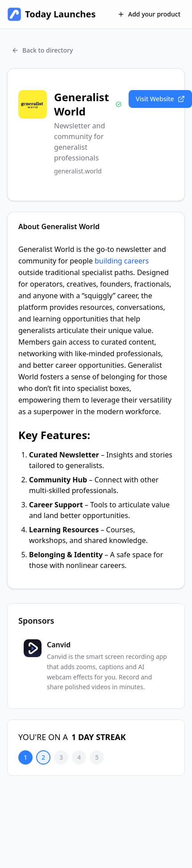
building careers (121, 261)
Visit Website (160, 99)
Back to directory (42, 50)
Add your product (149, 14)
